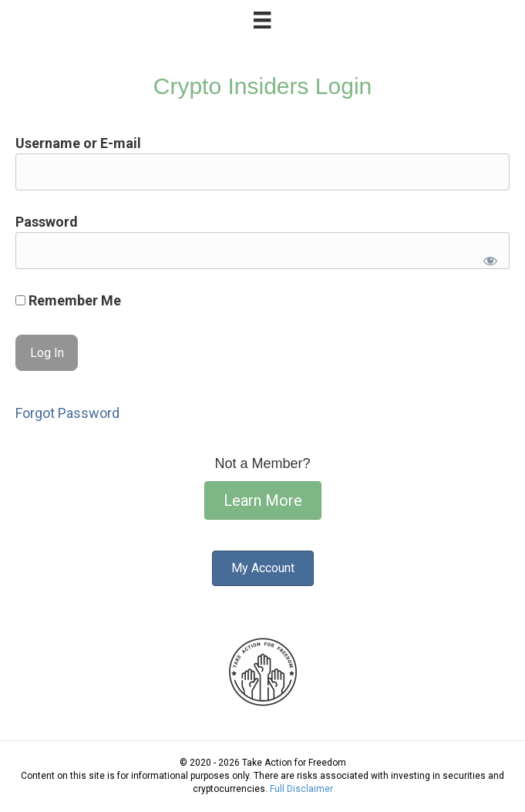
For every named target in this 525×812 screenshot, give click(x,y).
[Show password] (488, 258)
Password (47, 222)
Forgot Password (67, 413)
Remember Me (68, 300)
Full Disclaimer (301, 789)
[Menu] (262, 20)
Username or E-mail (78, 143)
